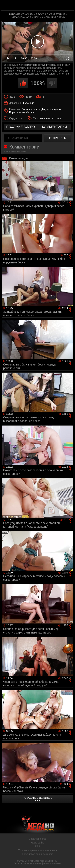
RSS (37, 847)
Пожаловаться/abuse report (37, 854)
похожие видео (20, 127)
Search (69, 5)
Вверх (69, 861)
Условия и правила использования (37, 850)
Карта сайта (37, 843)
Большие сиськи (31, 109)
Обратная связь (37, 839)
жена (42, 118)
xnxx (21, 118)
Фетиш (30, 112)
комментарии (55, 127)
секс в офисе (53, 118)
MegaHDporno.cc (49, 7)
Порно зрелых (17, 112)
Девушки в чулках (51, 109)
